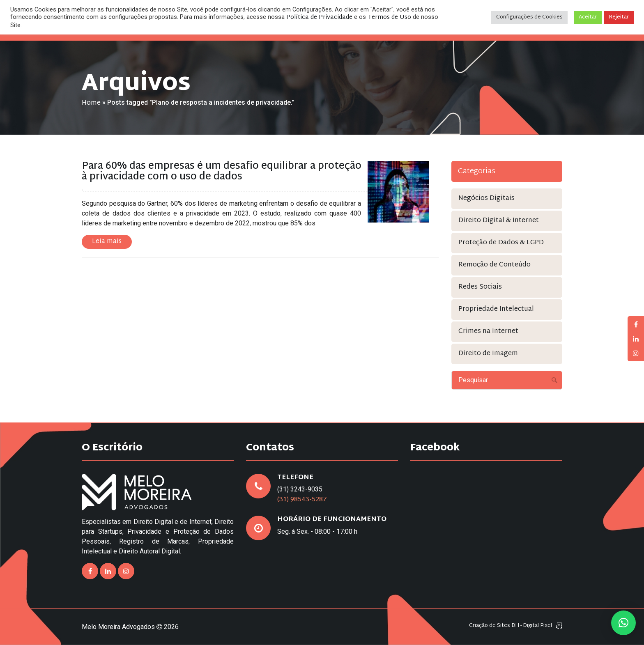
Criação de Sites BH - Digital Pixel (511, 626)
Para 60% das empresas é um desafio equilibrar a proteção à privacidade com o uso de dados (222, 172)
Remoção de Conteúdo (494, 265)
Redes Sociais (480, 287)
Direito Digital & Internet (499, 221)
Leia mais (107, 242)
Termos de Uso (389, 17)
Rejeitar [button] (619, 17)
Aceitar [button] (588, 17)
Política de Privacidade (319, 17)
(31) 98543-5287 (302, 500)
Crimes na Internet (488, 332)
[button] (623, 623)
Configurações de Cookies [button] (529, 17)
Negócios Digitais (486, 199)
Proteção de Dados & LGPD (501, 243)
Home (91, 103)
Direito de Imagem (488, 354)
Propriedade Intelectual (496, 309)
